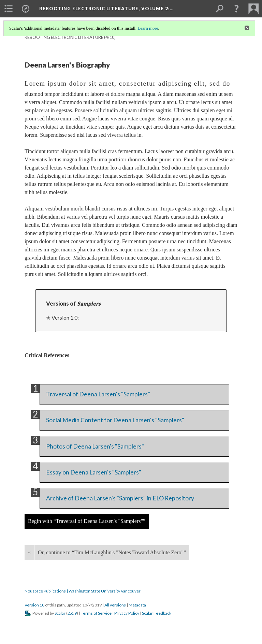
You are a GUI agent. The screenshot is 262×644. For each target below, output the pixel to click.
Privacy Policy (127, 613)
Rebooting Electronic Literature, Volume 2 (106, 9)
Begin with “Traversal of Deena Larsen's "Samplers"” (87, 521)
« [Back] (29, 552)
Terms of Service (96, 613)
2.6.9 (72, 613)
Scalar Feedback (157, 613)
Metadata (137, 605)
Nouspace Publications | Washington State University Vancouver (83, 591)
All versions (115, 605)
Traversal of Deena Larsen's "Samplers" (98, 394)
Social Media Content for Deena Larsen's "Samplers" (115, 420)
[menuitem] (9, 9)
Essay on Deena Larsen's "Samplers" (94, 472)
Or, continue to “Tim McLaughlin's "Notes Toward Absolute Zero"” (112, 552)
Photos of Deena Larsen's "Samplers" (95, 446)
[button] (236, 9)
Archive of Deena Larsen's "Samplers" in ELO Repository (120, 498)
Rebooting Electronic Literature (64, 37)
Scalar (60, 613)
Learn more (148, 28)
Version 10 (34, 605)
